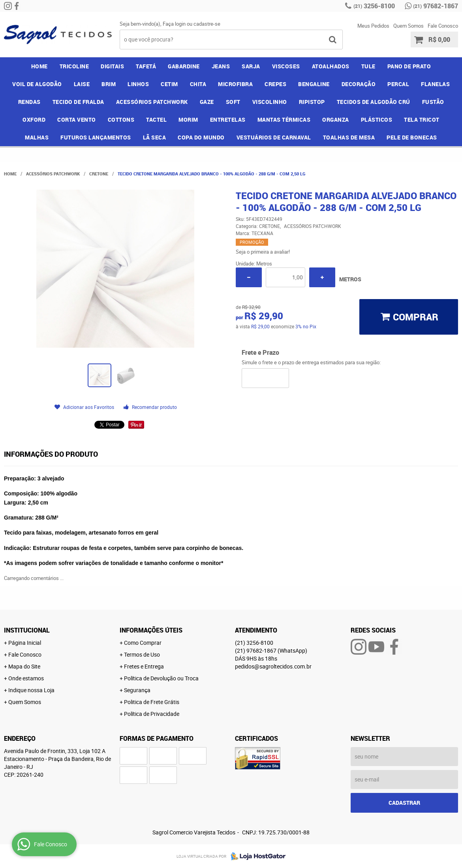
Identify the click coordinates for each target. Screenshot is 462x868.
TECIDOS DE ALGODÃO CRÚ (374, 102)
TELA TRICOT (422, 120)
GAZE (207, 102)
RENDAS (29, 102)
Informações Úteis (151, 630)
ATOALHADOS (331, 66)
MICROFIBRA (235, 84)
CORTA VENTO (77, 120)
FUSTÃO (433, 102)
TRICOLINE (74, 66)
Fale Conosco (443, 26)
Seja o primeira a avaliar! (263, 252)
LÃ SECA (155, 137)
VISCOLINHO (270, 102)
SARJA (251, 66)
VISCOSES (286, 66)
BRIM (109, 84)
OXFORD (34, 120)
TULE (368, 66)
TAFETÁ (146, 66)
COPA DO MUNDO (201, 137)
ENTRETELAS (228, 120)
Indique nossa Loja (31, 690)
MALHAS (37, 137)
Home (39, 66)
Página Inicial (25, 643)
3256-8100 (374, 6)
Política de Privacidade (152, 714)
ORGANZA (336, 120)
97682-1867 (436, 6)
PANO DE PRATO (409, 66)
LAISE (82, 84)
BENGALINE (314, 84)
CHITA (198, 84)
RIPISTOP (312, 102)
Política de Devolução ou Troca (161, 678)
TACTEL (156, 120)
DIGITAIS (112, 66)
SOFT (233, 102)
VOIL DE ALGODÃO (37, 84)
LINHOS (138, 84)
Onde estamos (26, 678)
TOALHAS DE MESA (349, 137)
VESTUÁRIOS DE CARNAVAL (274, 137)
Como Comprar (143, 643)
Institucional (27, 630)
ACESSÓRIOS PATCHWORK (152, 102)
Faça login (174, 24)
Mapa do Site (24, 666)
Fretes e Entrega (144, 666)
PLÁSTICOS (377, 120)
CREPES (275, 84)
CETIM (169, 84)
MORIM (188, 120)
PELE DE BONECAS (412, 137)
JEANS (221, 66)
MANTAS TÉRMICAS (284, 120)
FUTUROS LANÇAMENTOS (96, 137)
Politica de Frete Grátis (152, 702)
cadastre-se (207, 24)
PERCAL (398, 84)
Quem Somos (408, 26)
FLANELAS (435, 84)
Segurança (137, 690)
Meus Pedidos (373, 26)
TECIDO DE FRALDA (78, 102)
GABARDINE (184, 66)
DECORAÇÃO (359, 84)
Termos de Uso (142, 654)
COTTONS (121, 120)
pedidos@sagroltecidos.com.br (273, 666)
